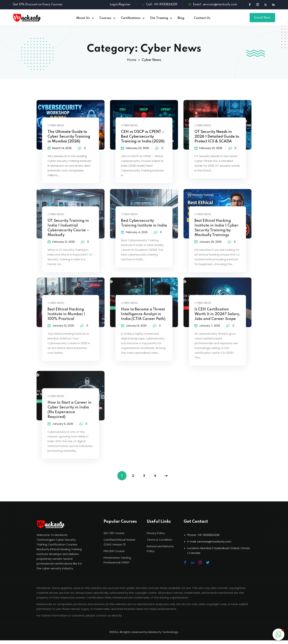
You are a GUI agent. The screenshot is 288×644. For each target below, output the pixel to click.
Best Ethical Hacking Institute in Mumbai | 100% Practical (66, 319)
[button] (278, 634)
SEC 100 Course (114, 533)
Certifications (131, 18)
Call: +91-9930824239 (160, 5)
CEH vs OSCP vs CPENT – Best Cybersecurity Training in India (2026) (143, 137)
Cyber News (56, 126)
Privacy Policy (156, 533)
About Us (83, 18)
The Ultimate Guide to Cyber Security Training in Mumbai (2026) (69, 137)
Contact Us (202, 18)
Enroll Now (262, 18)
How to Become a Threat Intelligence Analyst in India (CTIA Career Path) (143, 319)
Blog (181, 18)
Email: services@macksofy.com (213, 5)
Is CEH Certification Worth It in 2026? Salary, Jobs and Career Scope (217, 319)
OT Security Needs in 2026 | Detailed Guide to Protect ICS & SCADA (217, 137)
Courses (105, 18)
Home (132, 60)
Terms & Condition (160, 540)
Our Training (159, 18)
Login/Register (120, 5)
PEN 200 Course (114, 551)
